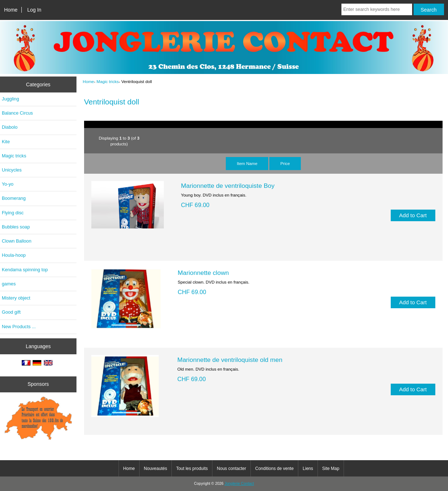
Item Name (247, 163)
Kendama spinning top (25, 270)
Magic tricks (107, 81)
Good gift (11, 312)
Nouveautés (155, 469)
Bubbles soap (16, 227)
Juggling (11, 99)
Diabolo (10, 127)
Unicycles (12, 170)
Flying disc (13, 213)
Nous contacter (231, 469)
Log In (34, 10)
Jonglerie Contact (239, 484)
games (9, 284)
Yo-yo (8, 184)
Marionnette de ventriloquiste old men (230, 360)
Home (11, 10)
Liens (308, 469)
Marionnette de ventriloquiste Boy (228, 186)
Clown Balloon (17, 241)
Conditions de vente (274, 469)
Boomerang (14, 198)
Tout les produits (192, 469)
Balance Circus (17, 113)
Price (285, 163)
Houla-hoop (14, 255)
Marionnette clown (203, 273)
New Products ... (19, 327)
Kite (6, 142)
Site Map (331, 469)
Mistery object (16, 298)
